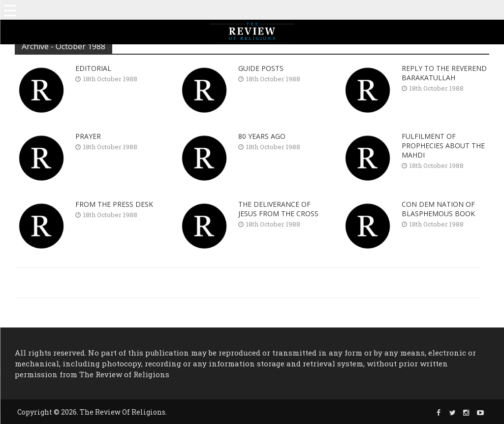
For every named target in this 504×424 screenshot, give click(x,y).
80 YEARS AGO (262, 136)
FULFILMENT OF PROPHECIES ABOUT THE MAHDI (443, 146)
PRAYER (88, 136)
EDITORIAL (93, 68)
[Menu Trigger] (10, 10)
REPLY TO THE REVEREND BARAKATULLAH (444, 73)
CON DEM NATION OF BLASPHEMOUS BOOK (438, 209)
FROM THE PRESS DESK (114, 204)
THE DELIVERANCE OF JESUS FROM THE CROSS (278, 209)
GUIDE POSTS (261, 68)
